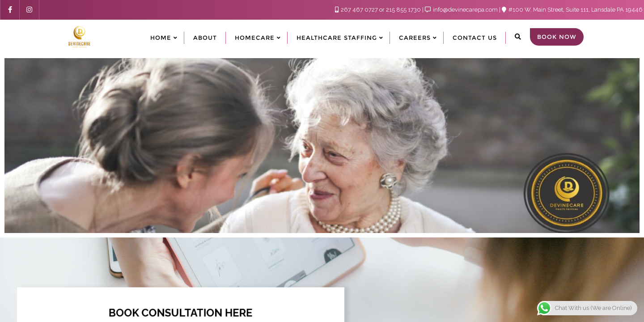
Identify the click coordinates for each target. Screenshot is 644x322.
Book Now (557, 37)
